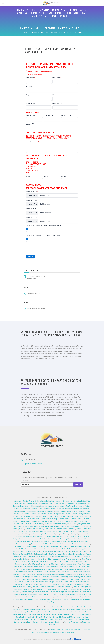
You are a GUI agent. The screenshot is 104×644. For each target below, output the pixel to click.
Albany (49, 587)
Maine (51, 597)
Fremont (63, 506)
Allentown (44, 584)
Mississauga (86, 614)
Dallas (55, 524)
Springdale (66, 539)
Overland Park (30, 529)
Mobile (48, 559)
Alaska (22, 599)
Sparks (88, 514)
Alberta (71, 609)
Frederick (28, 579)
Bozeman (33, 514)
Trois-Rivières (76, 622)
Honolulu (77, 599)
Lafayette (54, 541)
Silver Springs (19, 579)
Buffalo (16, 587)
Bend (57, 504)
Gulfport (85, 541)
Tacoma (31, 501)
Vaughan (18, 619)
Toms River (59, 582)
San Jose (78, 504)
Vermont (41, 594)
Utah (79, 516)
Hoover (63, 559)
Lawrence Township (29, 556)
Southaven (17, 544)
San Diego (46, 511)
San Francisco (28, 511)
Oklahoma (56, 526)
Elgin (23, 549)
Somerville (33, 594)
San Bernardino (72, 506)
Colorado (86, 519)
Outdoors (86, 630)
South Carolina (24, 569)
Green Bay (52, 549)
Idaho (52, 511)
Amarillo (42, 526)
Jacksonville (76, 559)
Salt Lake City (86, 516)
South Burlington (63, 594)
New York (76, 584)
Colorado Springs (25, 521)
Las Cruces (84, 521)
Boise (57, 511)
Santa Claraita (56, 509)
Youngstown (62, 554)
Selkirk (54, 614)
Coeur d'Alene (72, 511)
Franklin (80, 544)
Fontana (88, 506)
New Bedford (86, 592)
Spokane (38, 501)
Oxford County (66, 597)
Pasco (43, 501)
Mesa (33, 516)
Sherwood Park (43, 612)
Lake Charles (63, 541)
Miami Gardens (53, 564)
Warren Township (62, 556)
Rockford (79, 546)
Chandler (51, 516)
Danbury (55, 589)
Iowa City (21, 536)
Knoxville (55, 544)
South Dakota (18, 531)
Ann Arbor (57, 551)
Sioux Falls (28, 531)
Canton (55, 554)
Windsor (25, 619)
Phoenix (22, 516)
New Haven (18, 589)
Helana (44, 514)
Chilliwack (54, 609)
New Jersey (19, 582)
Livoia (81, 551)
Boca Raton (18, 567)
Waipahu (54, 602)
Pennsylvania (18, 584)
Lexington (18, 546)
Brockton (78, 592)
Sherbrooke (59, 622)
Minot (80, 531)
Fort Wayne (87, 554)
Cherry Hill (79, 582)
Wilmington (78, 572)
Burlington (48, 594)
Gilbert (45, 516)
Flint (69, 551)
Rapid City (36, 531)
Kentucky (87, 544)
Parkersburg (64, 577)
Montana (81, 511)
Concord (16, 574)
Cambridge (70, 592)
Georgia (35, 567)
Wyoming (54, 519)
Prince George (63, 609)
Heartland (42, 632)
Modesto (81, 506)
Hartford (33, 589)
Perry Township (42, 556)
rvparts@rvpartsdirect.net (36, 308)
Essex (55, 594)
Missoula (17, 514)
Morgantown (54, 577)
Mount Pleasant (64, 569)
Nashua (34, 597)
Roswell (29, 524)
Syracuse (43, 587)
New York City (85, 584)
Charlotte (24, 572)
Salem (46, 504)
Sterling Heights (47, 551)
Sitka (48, 599)
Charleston (34, 569)
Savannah (54, 567)
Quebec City (31, 622)
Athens (61, 567)
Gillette (73, 519)
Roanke (88, 574)
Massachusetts (38, 592)
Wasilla (53, 599)
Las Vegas (56, 514)
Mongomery (33, 559)
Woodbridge (50, 582)
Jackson (79, 541)
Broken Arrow (86, 526)
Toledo (38, 554)
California (70, 504)
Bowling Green (44, 546)
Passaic (86, 582)
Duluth (32, 534)
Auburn (28, 504)
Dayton (49, 554)
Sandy (48, 519)
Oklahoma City (65, 526)
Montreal (23, 622)
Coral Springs (34, 564)
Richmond (55, 574)
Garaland (48, 526)
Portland (41, 504)
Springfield (78, 536)
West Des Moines (43, 536)
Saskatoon (75, 612)
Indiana (70, 554)
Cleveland (24, 554)
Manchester (27, 597)
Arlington (81, 524)
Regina (82, 612)
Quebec (16, 622)
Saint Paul (26, 534)
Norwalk (48, 589)
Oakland (21, 506)
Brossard (52, 624)
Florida (69, 559)
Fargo (60, 531)
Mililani (84, 599)
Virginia (22, 574)
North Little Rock (84, 539)
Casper (68, 519)
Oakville (39, 619)
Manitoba (40, 614)
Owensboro (54, 546)
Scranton (61, 584)
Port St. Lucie (52, 561)
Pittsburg (36, 584)
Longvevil (51, 622)
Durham (46, 572)
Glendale (34, 509)
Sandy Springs (69, 567)
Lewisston (75, 597)
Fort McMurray (55, 612)
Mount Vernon (67, 587)
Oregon (34, 504)
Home (25, 33)
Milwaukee (37, 549)
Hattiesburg (26, 544)
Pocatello (63, 511)
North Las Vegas (79, 514)
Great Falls (25, 514)
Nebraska (66, 529)
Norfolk (39, 574)
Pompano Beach (71, 564)
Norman (78, 526)
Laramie (80, 519)
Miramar (17, 564)
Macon (83, 567)
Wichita (22, 529)
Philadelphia (28, 584)
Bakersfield (29, 506)
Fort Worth (62, 524)
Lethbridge (23, 612)
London (78, 617)
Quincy (15, 594)
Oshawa (65, 619)
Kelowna (32, 609)
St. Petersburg (27, 561)
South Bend (52, 556)
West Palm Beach (84, 564)
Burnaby (80, 607)
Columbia (86, 536)
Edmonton (84, 609)
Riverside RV (57, 632)
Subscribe (78, 484)
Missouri (53, 536)
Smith (50, 539)
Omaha (73, 529)
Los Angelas (38, 511)
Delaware (57, 579)
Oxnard (17, 509)
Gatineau (44, 622)
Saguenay (67, 622)
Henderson (69, 514)
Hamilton (27, 617)
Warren (38, 551)
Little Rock (44, 539)
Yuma (68, 516)
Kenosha (72, 549)
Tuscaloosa (56, 559)
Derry (46, 597)
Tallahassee (42, 561)
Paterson (41, 582)
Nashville (41, 544)
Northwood (78, 630)
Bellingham (50, 501)
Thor (36, 632)
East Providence (27, 592)
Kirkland (22, 504)
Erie (49, 584)
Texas (35, 524)
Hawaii (59, 599)
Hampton (82, 574)
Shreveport (46, 541)
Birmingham (24, 559)
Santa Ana (43, 506)
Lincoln (79, 529)
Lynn (20, 594)
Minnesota (87, 531)
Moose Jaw (22, 614)
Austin (69, 524)
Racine (78, 549)
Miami (83, 559)
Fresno (84, 504)
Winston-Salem (54, 572)
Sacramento (18, 511)
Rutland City (74, 594)
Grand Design (69, 630)
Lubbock (30, 526)
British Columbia (58, 607)
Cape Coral (61, 561)
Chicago (67, 546)
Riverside (51, 506)
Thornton (57, 521)
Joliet (73, 546)
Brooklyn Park (50, 534)
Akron (44, 554)
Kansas (16, 529)
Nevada (49, 514)
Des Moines (64, 534)
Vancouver (58, 501)
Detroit (22, 551)
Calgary (77, 609)
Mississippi (72, 541)
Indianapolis (77, 554)
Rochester (36, 587)
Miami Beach (27, 567)
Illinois (61, 546)
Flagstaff (73, 516)
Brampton (19, 617)
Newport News (64, 574)
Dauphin (60, 614)
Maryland (80, 577)
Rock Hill (73, 569)
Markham (85, 617)
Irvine (57, 506)
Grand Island (86, 529)
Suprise (63, 516)
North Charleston (52, 569)
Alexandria (74, 574)
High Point (86, 572)
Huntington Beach (44, 509)
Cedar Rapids (74, 534)
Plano (19, 526)
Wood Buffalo (32, 612)
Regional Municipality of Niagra (64, 617)
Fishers (77, 556)
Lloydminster (31, 614)
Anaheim (36, 506)
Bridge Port (86, 587)
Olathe (47, 529)
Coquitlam (25, 609)
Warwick (80, 589)
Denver (16, 521)
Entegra (49, 632)
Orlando (18, 561)
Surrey (74, 607)
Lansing (64, 551)
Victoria (47, 609)
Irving (36, 526)
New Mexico (66, 521)
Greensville (81, 569)
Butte (38, 514)
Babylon (22, 587)
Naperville (86, 546)
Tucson (28, 516)
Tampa (88, 559)
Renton (78, 501)
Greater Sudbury (56, 619)
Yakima (16, 504)
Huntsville (42, 559)
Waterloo (29, 536)
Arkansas (36, 539)
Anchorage (29, 599)
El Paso (75, 524)
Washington (18, 501)
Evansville (18, 556)
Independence (18, 539)
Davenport (83, 534)
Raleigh (31, 572)
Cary (71, 572)
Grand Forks (73, 531)
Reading (54, 584)
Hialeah (35, 561)
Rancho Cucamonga (69, 509)
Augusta (48, 567)
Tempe (57, 516)
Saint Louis (70, 536)
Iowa (58, 534)
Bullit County (34, 546)
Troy (86, 551)
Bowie (51, 579)
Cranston (86, 589)
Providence (72, 589)
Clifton (65, 582)
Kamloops (40, 609)
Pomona (79, 509)
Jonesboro (74, 539)
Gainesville (24, 564)
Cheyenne (61, 519)
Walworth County (62, 549)
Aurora (34, 521)
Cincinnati (32, 554)
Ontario (66, 614)
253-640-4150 (29, 460)
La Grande (63, 504)
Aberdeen (43, 531)
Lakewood (50, 521)
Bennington (83, 594)
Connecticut (77, 587)
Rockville (45, 579)
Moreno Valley (25, 509)
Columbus (17, 554)
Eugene (52, 504)
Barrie (71, 619)
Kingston (85, 619)
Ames (35, 536)
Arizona (16, 516)
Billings (87, 511)
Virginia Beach (31, 574)
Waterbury (41, 589)
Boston (47, 592)
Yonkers (29, 587)
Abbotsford (17, 609)
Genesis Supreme (68, 632)
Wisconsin (29, 549)
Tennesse (34, 544)
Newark (78, 579)
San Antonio (48, 524)
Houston (40, 524)
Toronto (72, 614)
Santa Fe (23, 524)
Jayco (32, 632)
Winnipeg (47, 614)
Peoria (18, 549)
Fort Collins (42, 521)
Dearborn (75, 551)
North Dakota (52, 531)
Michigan (16, 551)
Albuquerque (75, 521)
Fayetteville (57, 539)
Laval (38, 622)
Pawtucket (16, 592)
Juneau (36, 599)
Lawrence (59, 529)
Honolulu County (68, 599)
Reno (62, 514)
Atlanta (41, 567)
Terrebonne (86, 622)
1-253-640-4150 (33, 293)
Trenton (71, 582)
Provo (29, 519)
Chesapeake (47, 574)
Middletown (85, 579)
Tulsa (73, 526)
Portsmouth (17, 577)
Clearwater (43, 564)
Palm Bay (62, 564)
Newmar (52, 630)
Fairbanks (42, 599)
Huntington (45, 577)
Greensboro (38, 572)
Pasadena (86, 509)
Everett (72, 501)
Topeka (53, 529)
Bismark (65, 531)
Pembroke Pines (83, 561)
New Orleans (27, 541)
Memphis (48, 544)
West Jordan (36, 519)
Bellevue (66, 501)
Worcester (54, 592)
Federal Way (86, 501)
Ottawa (78, 614)
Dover (72, 579)
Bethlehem (69, 584)
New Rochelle (57, 587)
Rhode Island (63, 589)
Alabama (16, 559)
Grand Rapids (30, 551)
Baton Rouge (37, 541)
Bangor (82, 597)
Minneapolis (17, 534)
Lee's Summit (28, 539)
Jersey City (34, 582)
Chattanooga (64, 544)
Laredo (24, 526)
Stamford (26, 589)
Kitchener (32, 619)
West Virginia (27, 577)
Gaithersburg (36, 579)
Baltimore (87, 577)
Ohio (90, 551)
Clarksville (73, 544)
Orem (43, 519)
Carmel (72, 556)
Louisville (25, 546)
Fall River (26, 594)
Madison (45, 549)
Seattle (26, 501)
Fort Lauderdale (71, 561)
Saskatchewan (66, 612)
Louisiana (19, 541)
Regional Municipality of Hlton (41, 617)
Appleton (85, 549)
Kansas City (40, 529)
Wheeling (72, 577)
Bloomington (40, 534)
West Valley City (20, 519)
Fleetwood (59, 630)
